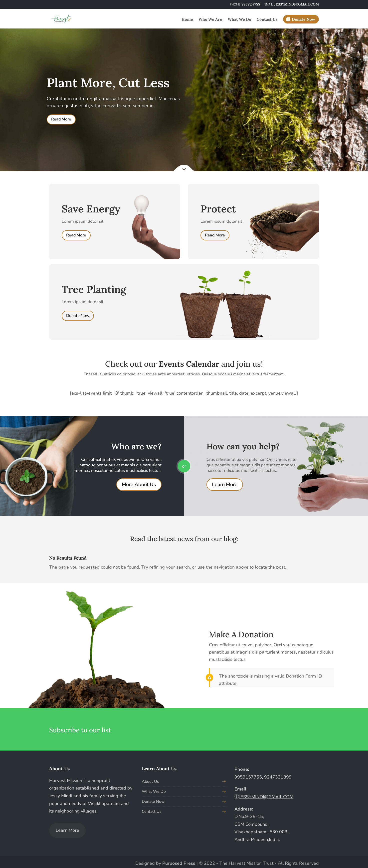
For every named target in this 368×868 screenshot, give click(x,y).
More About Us (139, 484)
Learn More (225, 484)
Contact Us (267, 20)
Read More (61, 119)
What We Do (239, 20)
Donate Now (303, 19)
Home (187, 20)
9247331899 (278, 777)
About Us (150, 782)
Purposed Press (179, 863)
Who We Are (210, 20)
